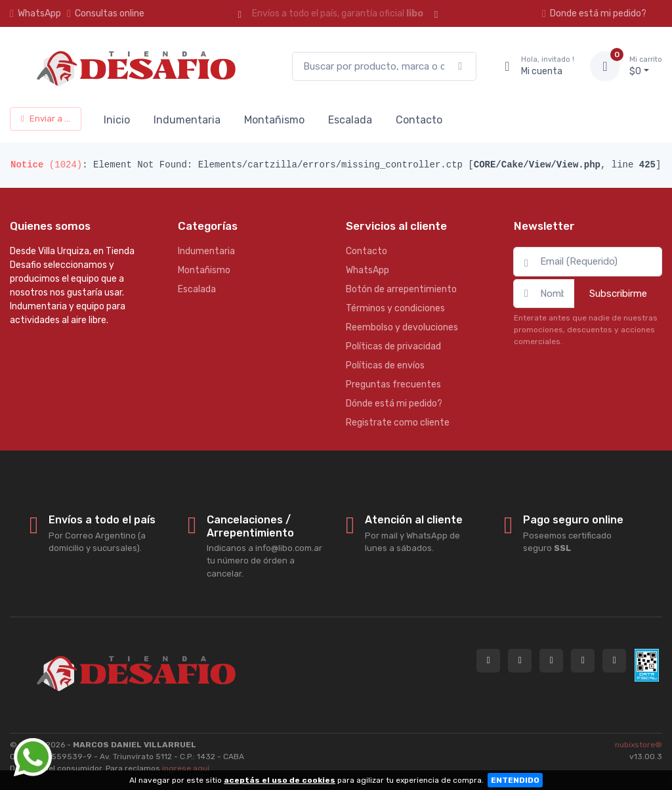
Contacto (419, 120)
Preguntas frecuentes (393, 384)
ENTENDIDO (515, 780)
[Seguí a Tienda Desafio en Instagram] (551, 661)
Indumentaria (187, 120)
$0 (646, 66)
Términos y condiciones (395, 308)
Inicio (117, 120)
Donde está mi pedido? (594, 13)
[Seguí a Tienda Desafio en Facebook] (583, 661)
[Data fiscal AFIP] (647, 665)
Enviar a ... (46, 119)
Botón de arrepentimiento (401, 289)
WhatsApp (39, 13)
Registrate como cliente (398, 423)
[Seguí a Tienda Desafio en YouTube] (614, 661)
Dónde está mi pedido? (394, 404)
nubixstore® (639, 745)
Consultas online (106, 13)
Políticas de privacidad (393, 346)
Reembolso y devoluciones (402, 327)
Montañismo (274, 120)
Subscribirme (618, 294)
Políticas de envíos (385, 365)
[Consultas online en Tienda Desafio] (488, 661)
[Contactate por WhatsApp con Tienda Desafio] (520, 661)
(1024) (46, 165)
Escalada (350, 120)
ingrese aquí (186, 768)
